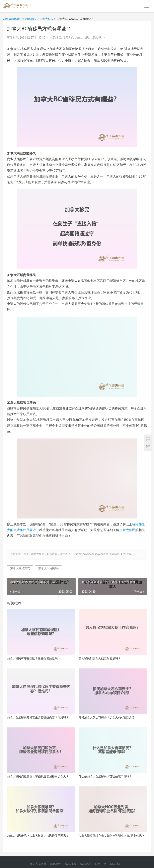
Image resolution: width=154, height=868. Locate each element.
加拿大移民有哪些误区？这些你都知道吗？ (34, 658)
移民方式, (69, 38)
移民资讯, (96, 38)
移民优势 (86, 864)
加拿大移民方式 (20, 568)
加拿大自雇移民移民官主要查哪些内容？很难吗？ (38, 717)
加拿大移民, (83, 38)
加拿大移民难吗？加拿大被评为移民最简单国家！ (38, 836)
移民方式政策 (38, 864)
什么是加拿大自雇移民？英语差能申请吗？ (105, 776)
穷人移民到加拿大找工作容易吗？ (100, 658)
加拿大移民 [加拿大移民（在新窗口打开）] (127, 530)
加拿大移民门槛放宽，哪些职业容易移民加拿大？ (38, 776)
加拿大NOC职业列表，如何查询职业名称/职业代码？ (112, 836)
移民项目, (56, 38)
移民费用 (56, 864)
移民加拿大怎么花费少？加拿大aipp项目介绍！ (108, 717)
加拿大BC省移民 (49, 568)
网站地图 (116, 864)
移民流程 (71, 864)
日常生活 (101, 864)
